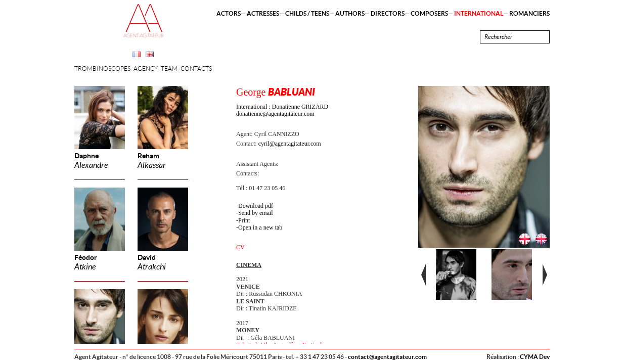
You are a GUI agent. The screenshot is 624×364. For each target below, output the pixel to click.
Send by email (256, 213)
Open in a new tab (260, 227)
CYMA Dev (535, 357)
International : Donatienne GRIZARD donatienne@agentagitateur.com (282, 110)
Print (244, 220)
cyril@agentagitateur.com (290, 144)
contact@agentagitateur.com (387, 357)
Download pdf (256, 206)
